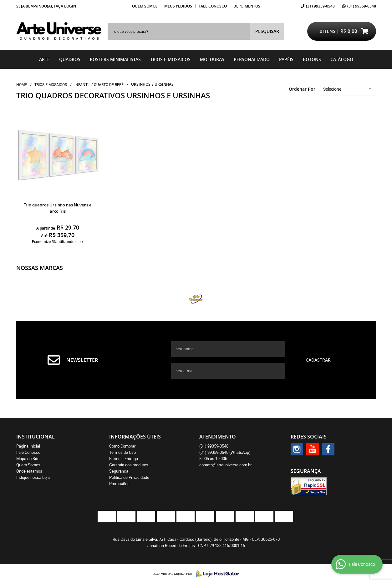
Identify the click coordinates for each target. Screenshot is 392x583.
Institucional (36, 437)
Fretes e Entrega (124, 459)
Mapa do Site (28, 459)
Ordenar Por (302, 89)
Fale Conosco (213, 6)
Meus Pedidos (178, 6)
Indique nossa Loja (33, 477)
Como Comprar (122, 446)
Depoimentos (247, 6)
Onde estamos (29, 471)
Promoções (119, 484)
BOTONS (312, 59)
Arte (44, 59)
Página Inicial (28, 446)
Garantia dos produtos (129, 465)
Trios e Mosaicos (170, 59)
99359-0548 (320, 6)
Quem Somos (145, 6)
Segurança (119, 471)
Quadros (70, 59)
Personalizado (252, 59)
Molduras (212, 59)
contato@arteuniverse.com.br (225, 465)
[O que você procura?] (267, 31)
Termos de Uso (122, 452)
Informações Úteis (135, 437)
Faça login (65, 6)
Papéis (286, 59)
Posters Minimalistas (115, 59)
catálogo (342, 59)
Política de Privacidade (129, 477)
